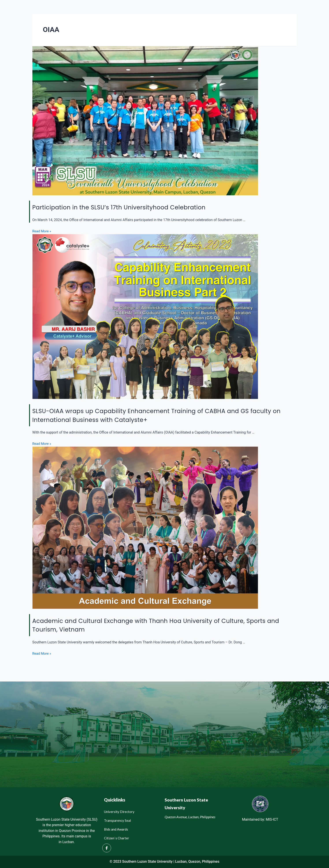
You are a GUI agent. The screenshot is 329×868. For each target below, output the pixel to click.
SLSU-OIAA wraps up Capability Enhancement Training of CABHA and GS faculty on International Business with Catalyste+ (156, 415)
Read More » (42, 231)
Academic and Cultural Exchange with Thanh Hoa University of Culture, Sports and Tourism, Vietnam (154, 625)
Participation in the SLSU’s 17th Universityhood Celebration (131, 207)
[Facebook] (107, 848)
